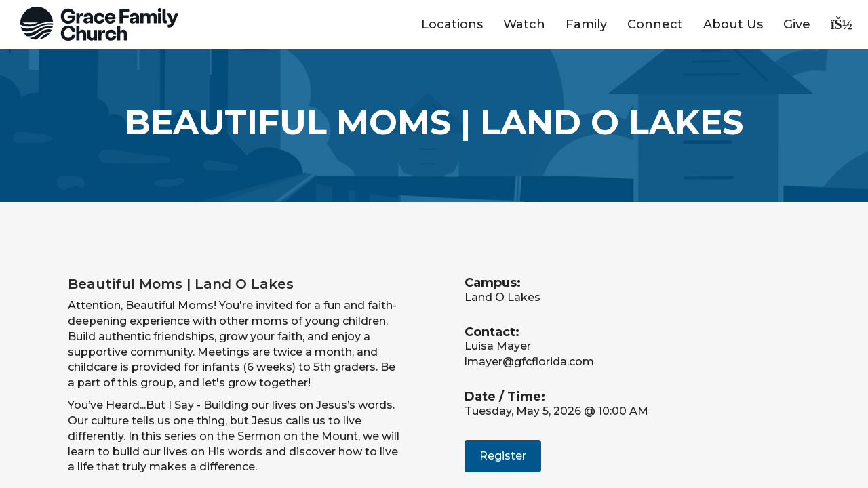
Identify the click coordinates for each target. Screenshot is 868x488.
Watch (524, 24)
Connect (655, 24)
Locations (452, 24)
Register (503, 456)
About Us (733, 24)
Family (586, 24)
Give (797, 24)
